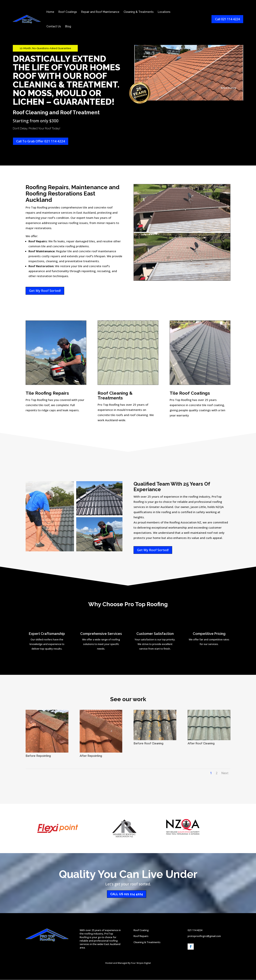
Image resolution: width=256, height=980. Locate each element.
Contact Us (54, 27)
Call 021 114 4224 (226, 20)
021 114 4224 (195, 931)
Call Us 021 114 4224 (127, 894)
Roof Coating (141, 931)
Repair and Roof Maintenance (101, 13)
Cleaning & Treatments (139, 13)
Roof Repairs (141, 936)
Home (51, 13)
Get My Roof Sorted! (45, 291)
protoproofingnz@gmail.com (204, 936)
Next (225, 773)
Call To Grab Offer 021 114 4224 (41, 141)
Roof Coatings (68, 13)
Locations (165, 13)
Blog (69, 27)
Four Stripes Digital (141, 963)
